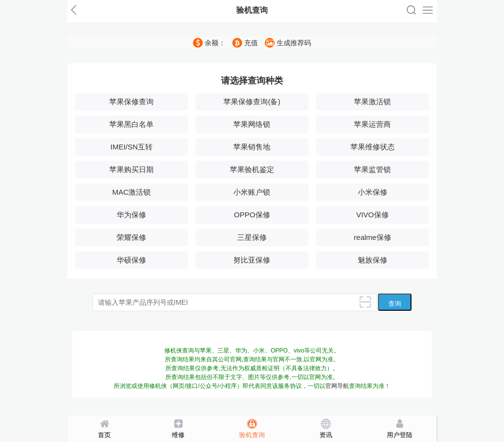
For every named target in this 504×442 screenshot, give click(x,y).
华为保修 (131, 215)
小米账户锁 (252, 192)
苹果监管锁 (372, 169)
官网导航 (337, 386)
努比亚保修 (252, 260)
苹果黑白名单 (131, 124)
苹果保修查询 (131, 102)
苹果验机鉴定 (252, 169)
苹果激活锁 (372, 102)
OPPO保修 (252, 215)
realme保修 (373, 237)
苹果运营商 (372, 124)
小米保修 (373, 192)
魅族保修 (373, 260)
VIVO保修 (373, 215)
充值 (245, 43)
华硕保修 (131, 260)
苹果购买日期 (131, 169)
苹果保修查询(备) (252, 102)
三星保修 (252, 237)
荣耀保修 (131, 237)
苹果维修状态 (373, 147)
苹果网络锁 (252, 124)
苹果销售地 (252, 147)
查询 (395, 304)
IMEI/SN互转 (131, 147)
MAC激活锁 (131, 192)
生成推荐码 (288, 43)
